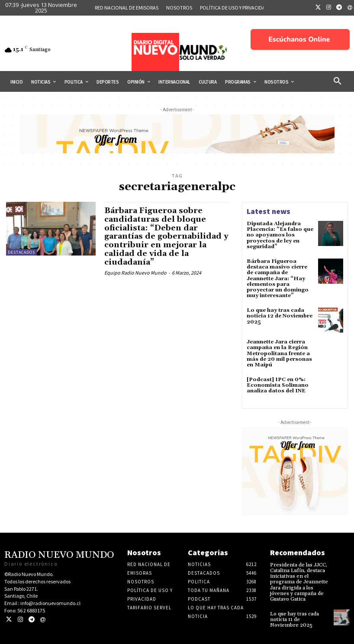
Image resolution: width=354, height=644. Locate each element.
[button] (338, 81)
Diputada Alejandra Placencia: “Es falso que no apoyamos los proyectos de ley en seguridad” (280, 235)
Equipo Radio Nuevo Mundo (135, 273)
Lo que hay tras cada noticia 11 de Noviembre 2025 (294, 620)
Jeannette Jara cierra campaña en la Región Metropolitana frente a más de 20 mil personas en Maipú (279, 353)
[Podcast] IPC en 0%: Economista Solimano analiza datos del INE (278, 385)
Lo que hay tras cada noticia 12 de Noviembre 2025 (280, 316)
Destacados (21, 252)
